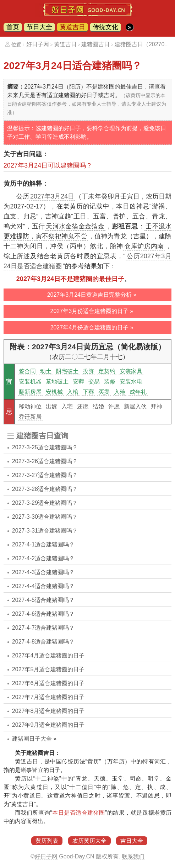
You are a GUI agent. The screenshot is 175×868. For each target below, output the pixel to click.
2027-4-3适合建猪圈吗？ (43, 572)
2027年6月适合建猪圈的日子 (48, 683)
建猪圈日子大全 (32, 739)
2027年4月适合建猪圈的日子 (48, 655)
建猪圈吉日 (95, 44)
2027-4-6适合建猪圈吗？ (43, 614)
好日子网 (38, 44)
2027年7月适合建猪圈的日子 (48, 697)
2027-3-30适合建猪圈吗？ (45, 517)
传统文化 (105, 27)
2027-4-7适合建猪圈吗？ (43, 628)
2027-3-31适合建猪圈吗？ (45, 531)
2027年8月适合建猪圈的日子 (48, 711)
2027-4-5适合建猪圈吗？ (43, 600)
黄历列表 (47, 841)
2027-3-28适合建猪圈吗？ (45, 489)
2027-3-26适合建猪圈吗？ (45, 461)
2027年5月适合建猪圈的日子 (48, 669)
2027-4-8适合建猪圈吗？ (43, 642)
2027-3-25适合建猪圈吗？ (45, 447)
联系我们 (133, 856)
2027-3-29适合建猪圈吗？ (45, 503)
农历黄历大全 (89, 841)
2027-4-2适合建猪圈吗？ (43, 558)
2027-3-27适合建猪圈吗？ (45, 475)
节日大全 (39, 27)
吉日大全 (132, 841)
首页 (13, 27)
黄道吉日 (72, 27)
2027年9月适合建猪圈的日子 (48, 725)
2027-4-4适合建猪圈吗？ (43, 586)
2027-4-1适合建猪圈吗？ (43, 544)
